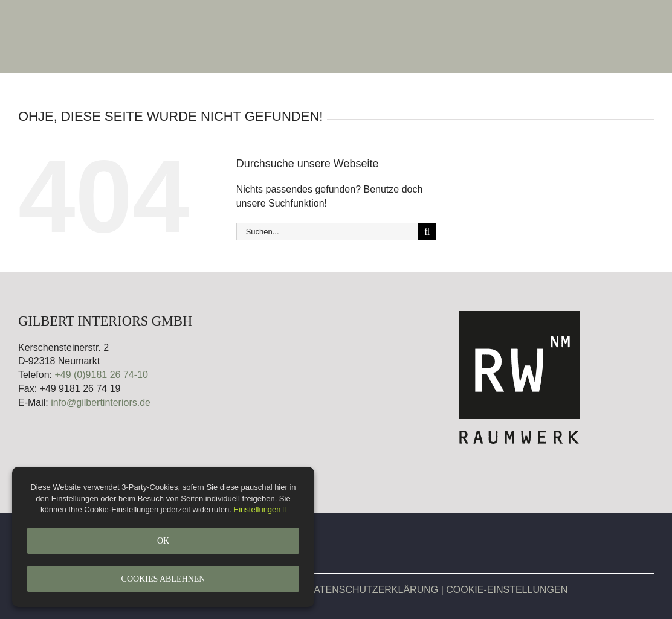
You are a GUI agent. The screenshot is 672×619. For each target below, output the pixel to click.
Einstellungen (260, 509)
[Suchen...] (328, 232)
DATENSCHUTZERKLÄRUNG (373, 590)
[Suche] (427, 232)
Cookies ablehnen (163, 579)
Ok (163, 541)
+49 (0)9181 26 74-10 (101, 375)
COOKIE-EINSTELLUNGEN (507, 590)
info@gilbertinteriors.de (101, 403)
